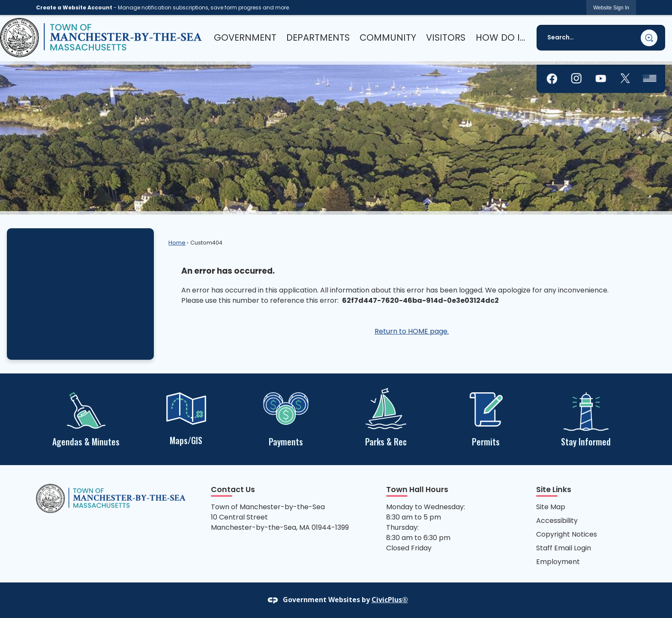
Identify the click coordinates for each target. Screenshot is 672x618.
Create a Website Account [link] (74, 7)
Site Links (554, 490)
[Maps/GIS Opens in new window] (186, 418)
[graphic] (552, 79)
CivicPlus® (390, 600)
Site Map (551, 507)
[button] (649, 38)
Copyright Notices (567, 534)
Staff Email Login (564, 548)
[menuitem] (245, 38)
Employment (558, 562)
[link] (611, 7)
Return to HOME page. (412, 331)
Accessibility (557, 521)
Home (177, 243)
